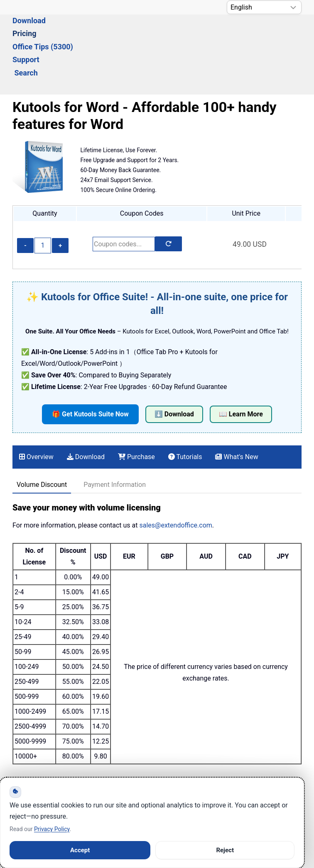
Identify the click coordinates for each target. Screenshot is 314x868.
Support (225, 32)
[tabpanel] (157, 477)
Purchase (136, 412)
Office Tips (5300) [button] (169, 32)
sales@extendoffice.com (175, 480)
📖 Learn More (241, 369)
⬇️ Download (174, 369)
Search (265, 32)
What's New (237, 412)
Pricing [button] (114, 32)
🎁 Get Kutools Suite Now (90, 369)
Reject (225, 850)
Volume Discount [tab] (42, 439)
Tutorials (185, 412)
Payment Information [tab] (115, 439)
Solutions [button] (28, 32)
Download (73, 32)
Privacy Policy (52, 829)
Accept (80, 850)
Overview (36, 412)
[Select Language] (264, 7)
